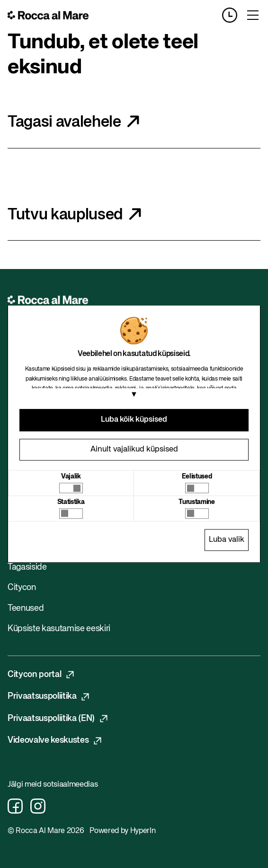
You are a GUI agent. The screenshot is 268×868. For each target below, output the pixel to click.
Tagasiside (27, 567)
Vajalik (71, 477)
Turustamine (197, 502)
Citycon (22, 588)
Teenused (26, 608)
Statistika (71, 502)
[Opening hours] (233, 15)
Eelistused (197, 477)
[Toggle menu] (253, 15)
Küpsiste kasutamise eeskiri (59, 629)
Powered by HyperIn (122, 831)
